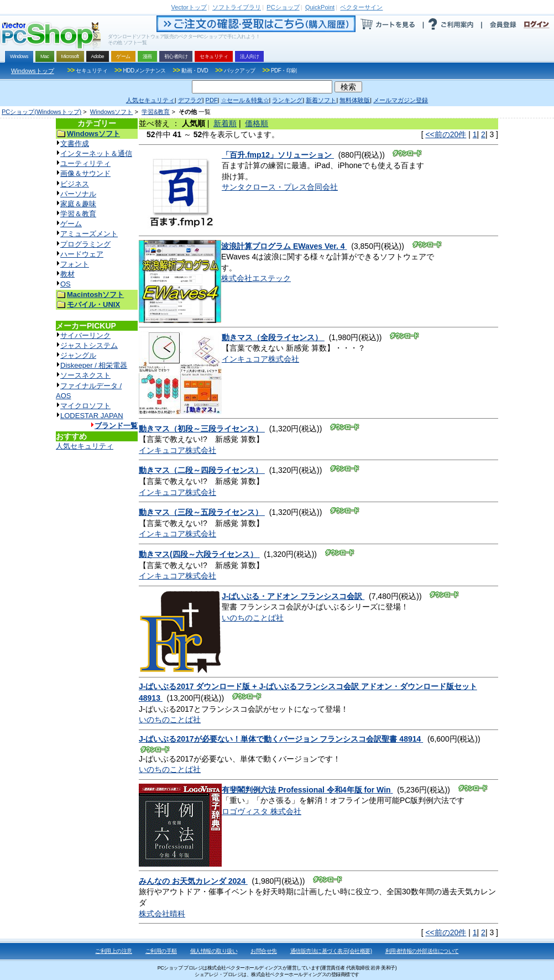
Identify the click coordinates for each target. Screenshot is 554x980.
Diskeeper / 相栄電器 (94, 365)
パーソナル (78, 194)
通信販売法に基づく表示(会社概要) (331, 951)
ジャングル (78, 355)
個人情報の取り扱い (214, 951)
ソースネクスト (85, 375)
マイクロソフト (85, 406)
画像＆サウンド (85, 173)
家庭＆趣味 (78, 204)
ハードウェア (82, 254)
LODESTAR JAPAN (92, 416)
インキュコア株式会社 (260, 359)
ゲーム (71, 224)
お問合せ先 (264, 951)
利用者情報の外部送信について (422, 951)
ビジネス (75, 184)
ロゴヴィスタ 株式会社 (262, 811)
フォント (75, 264)
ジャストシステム (89, 345)
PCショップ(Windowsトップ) (41, 112)
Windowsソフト (112, 112)
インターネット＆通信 (96, 153)
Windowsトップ (33, 71)
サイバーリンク (85, 335)
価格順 (257, 123)
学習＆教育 (78, 214)
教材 (67, 274)
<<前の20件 (446, 134)
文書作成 (75, 144)
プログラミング (85, 244)
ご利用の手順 (161, 951)
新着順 (225, 123)
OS (66, 284)
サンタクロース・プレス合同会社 (280, 187)
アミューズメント (89, 234)
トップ (189, 7)
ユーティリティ (85, 163)
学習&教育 (156, 112)
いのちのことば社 (253, 618)
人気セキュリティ (85, 446)
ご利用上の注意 (114, 951)
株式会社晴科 (162, 914)
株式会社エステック (256, 278)
